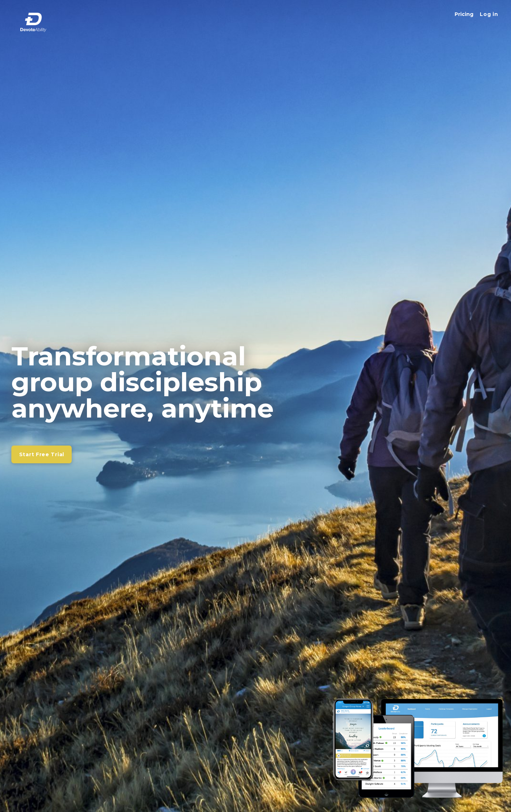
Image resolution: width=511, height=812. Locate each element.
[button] (489, 14)
